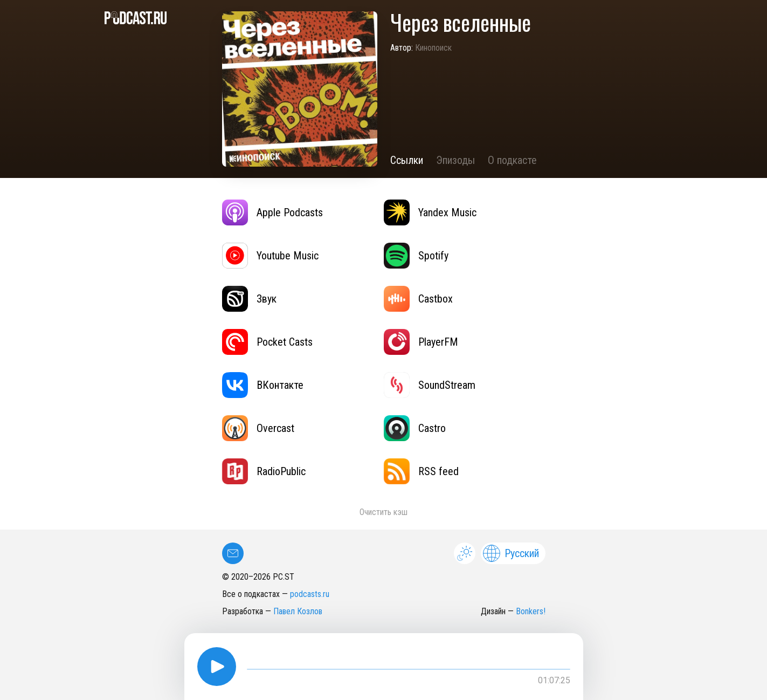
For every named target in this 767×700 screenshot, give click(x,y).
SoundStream (430, 385)
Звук (249, 299)
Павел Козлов (298, 611)
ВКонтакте (263, 385)
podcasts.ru (310, 594)
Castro (415, 428)
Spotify (416, 256)
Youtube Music (270, 256)
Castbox (418, 299)
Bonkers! (531, 611)
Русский (511, 553)
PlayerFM (421, 342)
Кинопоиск (433, 48)
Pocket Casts (267, 342)
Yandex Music (430, 212)
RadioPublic (264, 471)
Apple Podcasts (272, 212)
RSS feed (421, 471)
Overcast (258, 428)
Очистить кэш (383, 512)
